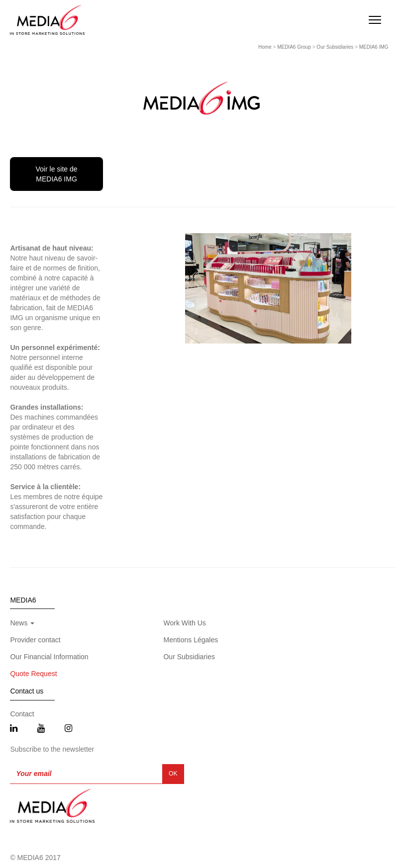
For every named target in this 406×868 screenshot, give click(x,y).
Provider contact (35, 640)
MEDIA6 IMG (374, 47)
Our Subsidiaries (335, 47)
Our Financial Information (49, 657)
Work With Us (184, 623)
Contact (22, 714)
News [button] (22, 623)
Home (265, 47)
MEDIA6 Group (294, 47)
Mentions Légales (191, 640)
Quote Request (33, 674)
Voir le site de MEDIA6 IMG (57, 174)
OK (173, 774)
